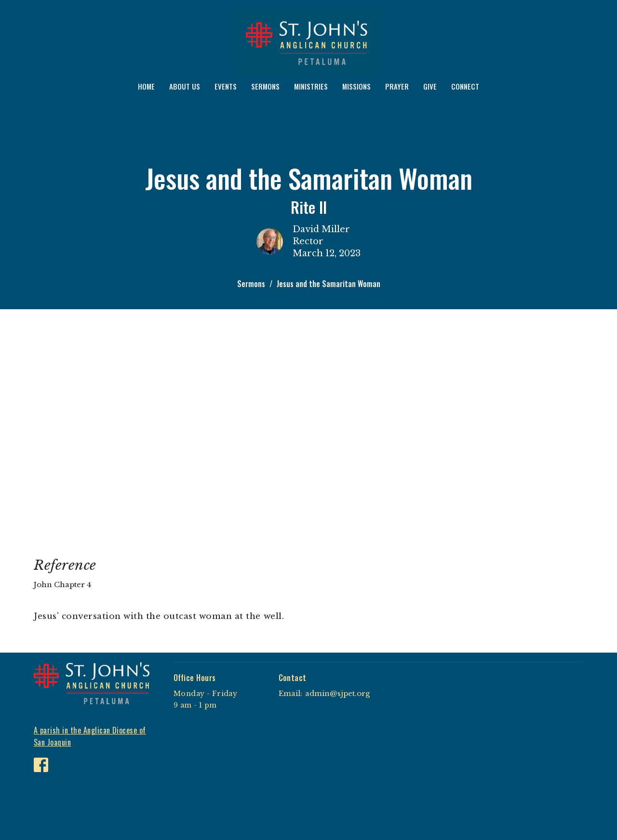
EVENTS (226, 86)
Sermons (251, 284)
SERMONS (265, 86)
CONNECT (465, 86)
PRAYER (397, 86)
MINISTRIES (311, 86)
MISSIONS (356, 86)
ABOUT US (185, 86)
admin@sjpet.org (337, 693)
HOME (146, 86)
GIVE (430, 86)
